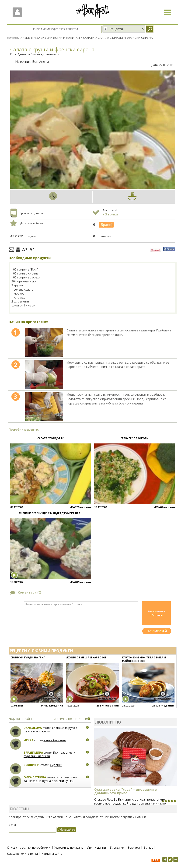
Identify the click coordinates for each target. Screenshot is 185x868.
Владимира (33, 752)
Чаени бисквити (55, 740)
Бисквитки (117, 847)
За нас (148, 847)
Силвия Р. (32, 765)
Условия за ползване (69, 847)
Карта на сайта (52, 853)
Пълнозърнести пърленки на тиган (49, 754)
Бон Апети (40, 61)
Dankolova (33, 728)
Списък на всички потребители (29, 847)
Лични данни (97, 847)
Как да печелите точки (22, 853)
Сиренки (56, 765)
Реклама (134, 847)
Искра (28, 740)
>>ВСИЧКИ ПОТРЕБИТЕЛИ (70, 719)
